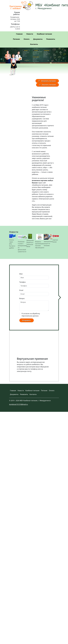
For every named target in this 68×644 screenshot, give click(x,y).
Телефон (23, 282)
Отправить (27, 320)
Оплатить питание (47, 81)
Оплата (27, 39)
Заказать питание (47, 85)
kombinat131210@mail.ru (19, 404)
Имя (21, 274)
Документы (38, 39)
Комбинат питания (44, 34)
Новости (30, 34)
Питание (16, 39)
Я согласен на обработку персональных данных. (31, 315)
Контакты (34, 44)
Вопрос (22, 298)
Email (21, 290)
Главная (19, 34)
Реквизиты (51, 39)
